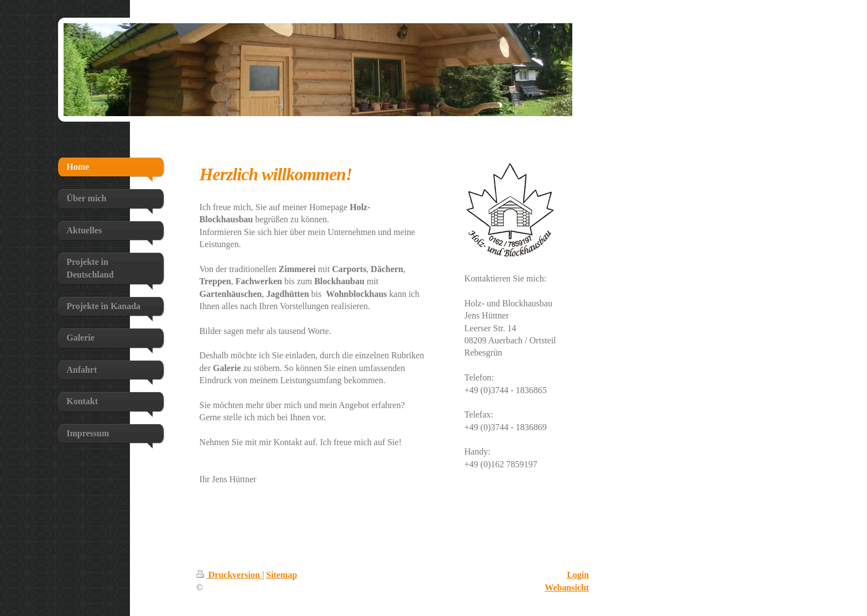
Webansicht (567, 588)
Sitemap (281, 575)
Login (578, 575)
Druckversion (229, 575)
